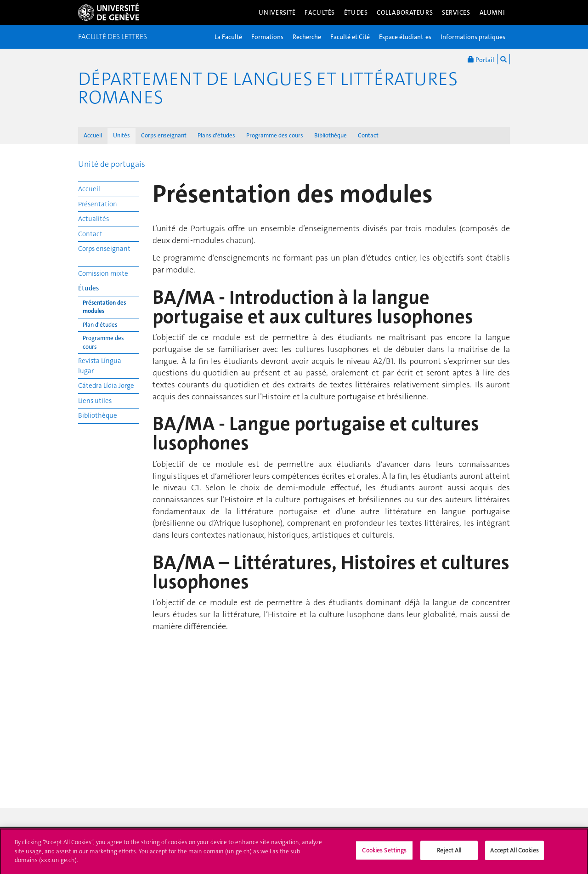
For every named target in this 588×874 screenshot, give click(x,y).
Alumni (492, 12)
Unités (122, 135)
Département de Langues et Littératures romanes (268, 88)
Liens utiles (95, 401)
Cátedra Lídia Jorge (106, 386)
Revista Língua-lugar (101, 366)
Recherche (307, 37)
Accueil (93, 135)
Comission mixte (103, 273)
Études (356, 12)
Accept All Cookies (514, 854)
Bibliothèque (331, 135)
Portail (481, 59)
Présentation (98, 204)
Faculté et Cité (350, 37)
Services (456, 12)
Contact (368, 135)
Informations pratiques (473, 37)
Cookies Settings (384, 854)
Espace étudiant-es (405, 37)
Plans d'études (216, 135)
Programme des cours (275, 135)
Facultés (320, 12)
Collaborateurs (405, 12)
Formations (267, 37)
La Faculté (228, 37)
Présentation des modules (104, 307)
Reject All (449, 854)
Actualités (93, 219)
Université (277, 12)
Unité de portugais (112, 164)
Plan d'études (100, 325)
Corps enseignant (164, 135)
